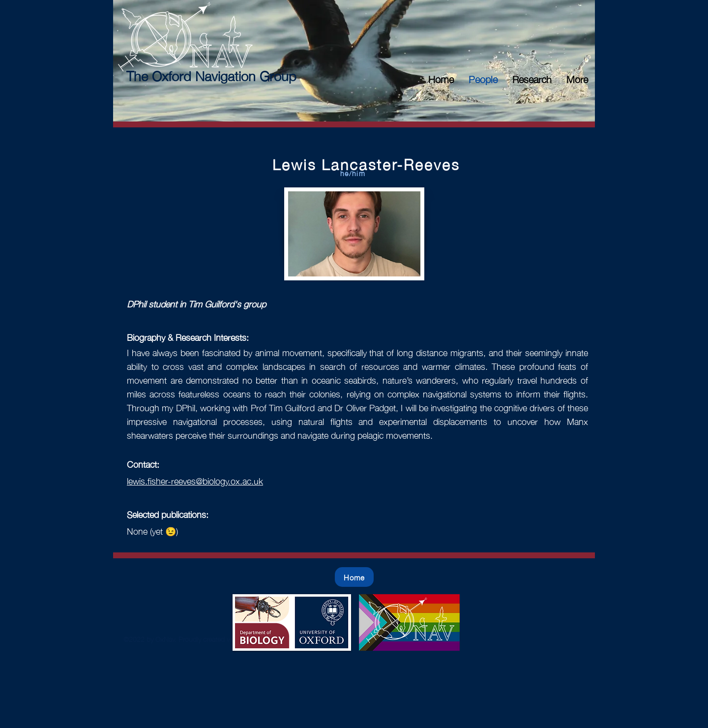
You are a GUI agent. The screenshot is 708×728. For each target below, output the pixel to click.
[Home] (354, 577)
